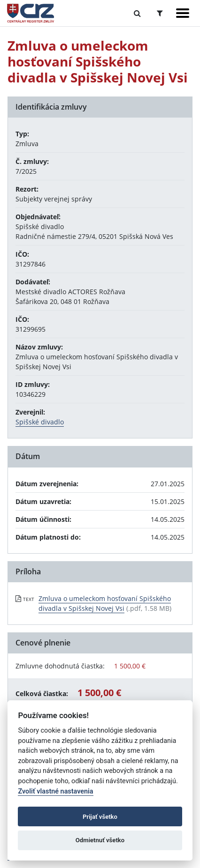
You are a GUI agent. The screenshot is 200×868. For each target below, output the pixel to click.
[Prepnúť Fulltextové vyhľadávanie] (137, 13)
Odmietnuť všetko (100, 840)
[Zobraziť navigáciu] (183, 13)
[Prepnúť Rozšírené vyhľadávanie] (160, 13)
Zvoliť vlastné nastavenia (55, 791)
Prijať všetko (100, 817)
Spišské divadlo (40, 422)
